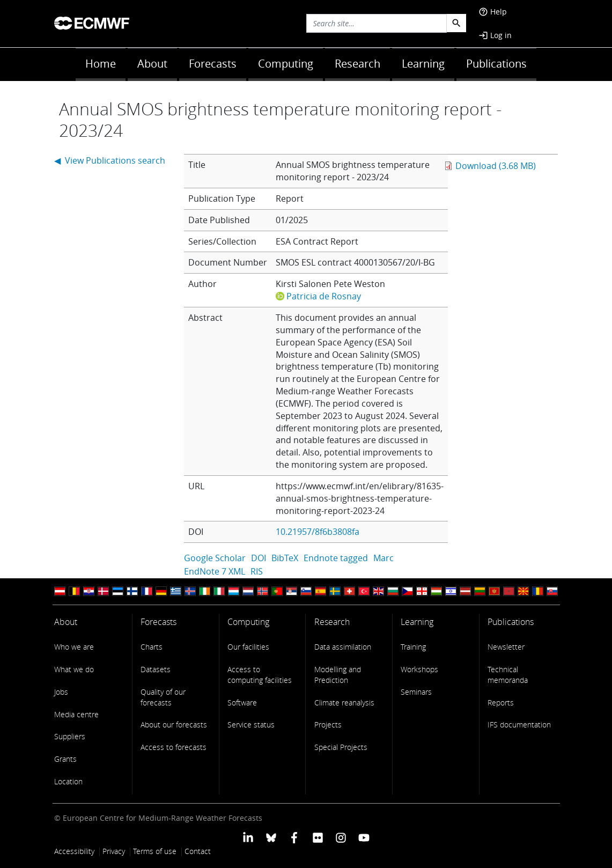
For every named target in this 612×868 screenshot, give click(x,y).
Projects (328, 724)
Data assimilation (343, 647)
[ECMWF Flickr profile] (318, 837)
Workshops (419, 669)
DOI (259, 558)
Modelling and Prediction (338, 675)
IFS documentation (519, 724)
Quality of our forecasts (163, 697)
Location (68, 781)
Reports (501, 703)
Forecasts (213, 64)
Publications (496, 64)
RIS (257, 571)
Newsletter (506, 647)
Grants (65, 759)
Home (101, 64)
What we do (74, 669)
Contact (198, 851)
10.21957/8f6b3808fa (318, 532)
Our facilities (248, 647)
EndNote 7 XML (215, 571)
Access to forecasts (174, 747)
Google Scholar (215, 558)
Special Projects (341, 747)
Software (242, 703)
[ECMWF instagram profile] (341, 837)
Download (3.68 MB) (496, 166)
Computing (286, 64)
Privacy (114, 851)
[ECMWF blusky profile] (271, 837)
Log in (495, 35)
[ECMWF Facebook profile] (294, 837)
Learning (423, 64)
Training (413, 647)
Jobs (61, 692)
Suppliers (70, 736)
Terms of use (155, 851)
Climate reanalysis (344, 703)
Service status (251, 724)
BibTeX (285, 558)
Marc (384, 558)
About (152, 64)
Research (357, 64)
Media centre (76, 714)
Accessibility (74, 851)
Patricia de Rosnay (324, 296)
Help (493, 12)
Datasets (156, 669)
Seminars (416, 692)
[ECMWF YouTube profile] (364, 837)
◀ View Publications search (110, 160)
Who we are (74, 647)
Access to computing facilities (260, 675)
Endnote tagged (336, 558)
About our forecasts (174, 724)
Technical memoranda (508, 675)
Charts (152, 647)
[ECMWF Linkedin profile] (248, 837)
